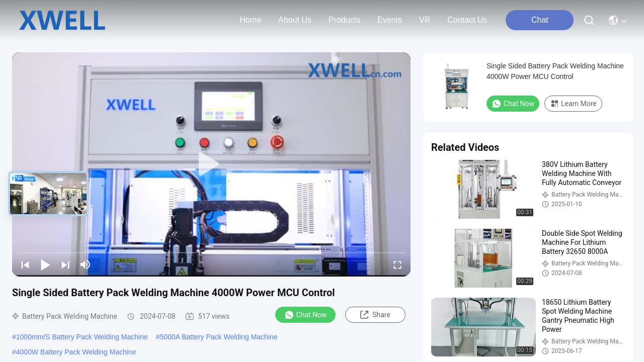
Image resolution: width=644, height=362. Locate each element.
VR (425, 20)
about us (295, 20)
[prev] (25, 264)
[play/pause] (45, 264)
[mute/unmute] (86, 264)
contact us (467, 20)
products (344, 20)
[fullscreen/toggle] (397, 264)
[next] (65, 264)
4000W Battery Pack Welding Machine (76, 352)
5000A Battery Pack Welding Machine (219, 337)
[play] (211, 164)
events (390, 20)
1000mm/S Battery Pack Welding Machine (82, 337)
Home (250, 20)
